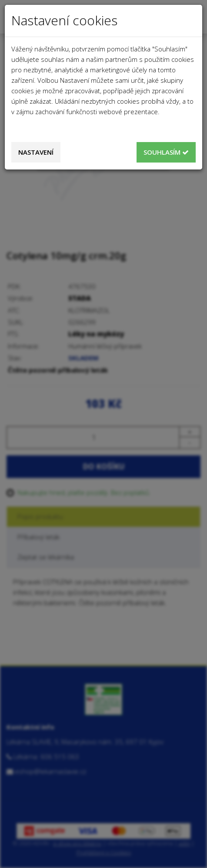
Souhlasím (166, 152)
